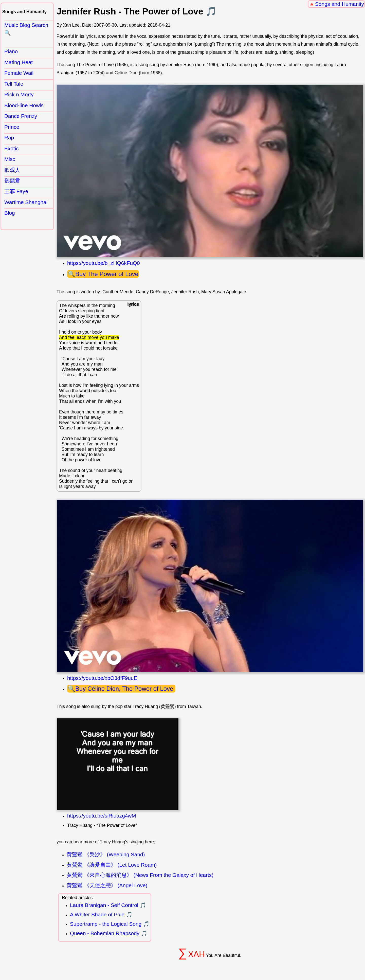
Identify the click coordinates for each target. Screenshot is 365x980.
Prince (12, 127)
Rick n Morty (19, 94)
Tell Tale (14, 84)
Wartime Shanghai (26, 202)
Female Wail (19, 73)
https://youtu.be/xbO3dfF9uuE (102, 678)
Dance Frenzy (21, 116)
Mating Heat (19, 62)
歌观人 (12, 170)
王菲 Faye (16, 191)
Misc (10, 159)
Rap (9, 138)
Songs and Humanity (340, 4)
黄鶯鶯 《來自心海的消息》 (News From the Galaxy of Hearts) (140, 875)
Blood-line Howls (24, 105)
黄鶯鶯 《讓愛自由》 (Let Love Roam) (112, 865)
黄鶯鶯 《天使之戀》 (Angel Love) (107, 885)
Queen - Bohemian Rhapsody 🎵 (109, 933)
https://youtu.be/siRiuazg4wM (102, 816)
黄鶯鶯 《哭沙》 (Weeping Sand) (106, 854)
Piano (11, 51)
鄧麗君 (12, 181)
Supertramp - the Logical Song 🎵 (110, 924)
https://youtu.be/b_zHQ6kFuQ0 (104, 263)
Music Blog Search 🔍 (26, 29)
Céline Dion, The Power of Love (131, 689)
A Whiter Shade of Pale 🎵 (101, 914)
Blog (10, 213)
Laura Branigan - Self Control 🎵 (108, 905)
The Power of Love (113, 274)
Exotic (12, 148)
